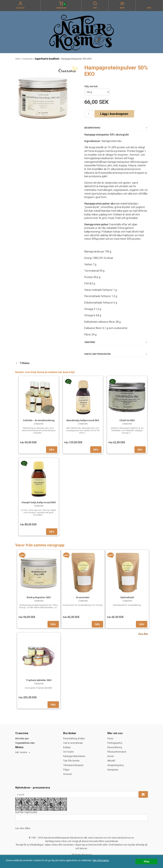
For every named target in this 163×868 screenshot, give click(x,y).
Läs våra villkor (23, 828)
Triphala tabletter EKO (39, 680)
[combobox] (23, 752)
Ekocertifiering (115, 747)
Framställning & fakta (74, 739)
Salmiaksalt (127, 597)
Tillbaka (22, 363)
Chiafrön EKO (127, 420)
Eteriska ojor (22, 739)
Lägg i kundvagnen (114, 114)
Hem (18, 59)
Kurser (111, 756)
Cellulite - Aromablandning (39, 420)
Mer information (101, 860)
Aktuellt (111, 761)
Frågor (66, 770)
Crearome (28, 59)
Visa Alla (143, 634)
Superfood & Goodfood (47, 59)
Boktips (67, 747)
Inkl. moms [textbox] (21, 752)
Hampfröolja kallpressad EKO (39, 502)
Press (110, 739)
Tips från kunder (71, 761)
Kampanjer (113, 770)
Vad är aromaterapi (73, 743)
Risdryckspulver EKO (39, 597)
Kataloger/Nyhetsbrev (74, 756)
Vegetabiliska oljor (25, 743)
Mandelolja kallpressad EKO (83, 420)
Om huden (69, 752)
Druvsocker (83, 597)
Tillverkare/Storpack (73, 765)
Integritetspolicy (116, 765)
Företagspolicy (115, 743)
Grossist (68, 774)
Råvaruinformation (117, 752)
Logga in (20, 8)
